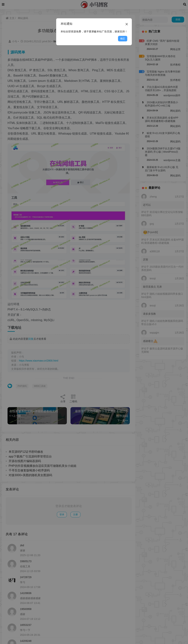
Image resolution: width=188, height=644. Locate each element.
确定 (123, 39)
